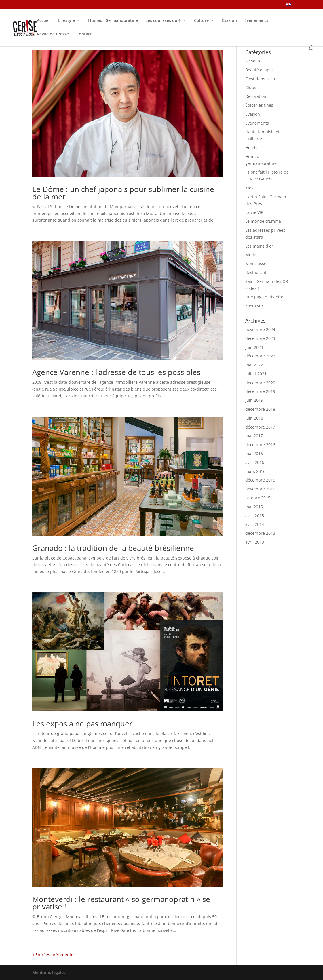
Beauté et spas (260, 70)
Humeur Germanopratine (113, 21)
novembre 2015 (260, 489)
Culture (201, 21)
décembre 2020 (260, 383)
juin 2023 (254, 347)
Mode (251, 255)
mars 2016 (255, 471)
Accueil (44, 21)
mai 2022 (254, 365)
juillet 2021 (256, 374)
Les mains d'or (259, 246)
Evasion (229, 21)
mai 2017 (254, 436)
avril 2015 (255, 516)
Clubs (251, 87)
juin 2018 (254, 418)
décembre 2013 (260, 533)
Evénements (256, 21)
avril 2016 (255, 462)
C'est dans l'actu (261, 79)
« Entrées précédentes (54, 955)
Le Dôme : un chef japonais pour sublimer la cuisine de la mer (123, 193)
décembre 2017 (260, 427)
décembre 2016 (260, 445)
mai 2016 (254, 453)
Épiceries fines (259, 105)
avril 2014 (255, 524)
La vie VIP (254, 212)
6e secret (254, 61)
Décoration (256, 96)
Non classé (256, 263)
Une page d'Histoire (264, 297)
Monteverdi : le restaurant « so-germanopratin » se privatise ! (121, 903)
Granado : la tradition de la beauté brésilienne (113, 548)
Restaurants (257, 272)
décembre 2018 (260, 409)
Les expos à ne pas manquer (82, 724)
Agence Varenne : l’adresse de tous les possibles (116, 372)
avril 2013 (255, 542)
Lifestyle (66, 21)
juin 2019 (254, 400)
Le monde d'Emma (263, 221)
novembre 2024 (260, 329)
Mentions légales (49, 972)
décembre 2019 (260, 391)
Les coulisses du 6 (163, 21)
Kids (249, 188)
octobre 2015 (258, 498)
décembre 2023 (260, 338)
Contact (84, 34)
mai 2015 (254, 507)
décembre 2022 (260, 356)
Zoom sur (254, 306)
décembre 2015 (260, 480)
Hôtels (251, 148)
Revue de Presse (53, 34)
